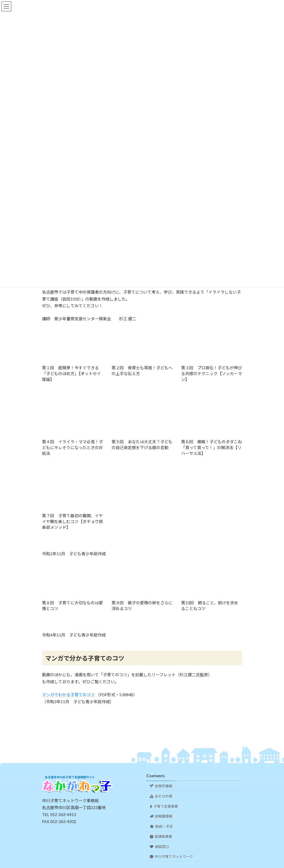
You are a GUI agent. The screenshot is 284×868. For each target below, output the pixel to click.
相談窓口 (159, 846)
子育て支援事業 (164, 806)
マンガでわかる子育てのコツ (69, 695)
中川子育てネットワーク (171, 857)
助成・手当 (161, 826)
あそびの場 (161, 796)
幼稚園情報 (161, 816)
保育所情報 (161, 786)
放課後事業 (161, 837)
